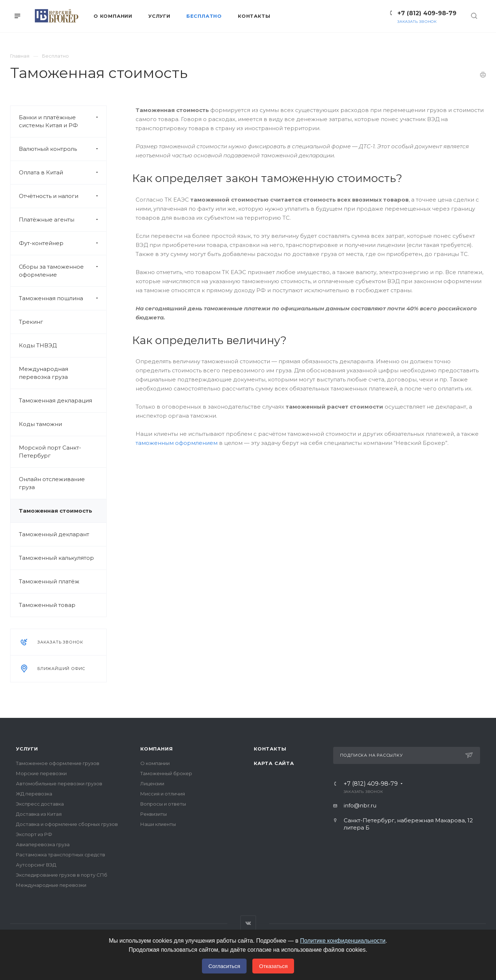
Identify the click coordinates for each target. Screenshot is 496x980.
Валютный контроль (63, 149)
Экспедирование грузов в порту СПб (62, 875)
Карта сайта (274, 763)
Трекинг (31, 322)
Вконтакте (248, 923)
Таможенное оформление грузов (58, 763)
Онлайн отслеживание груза (52, 483)
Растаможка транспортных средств (61, 855)
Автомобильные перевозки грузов (59, 783)
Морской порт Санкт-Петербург (50, 452)
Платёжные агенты (63, 220)
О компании (155, 763)
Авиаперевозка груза (43, 844)
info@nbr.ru (360, 805)
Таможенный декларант (54, 534)
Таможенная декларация (55, 400)
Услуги (27, 749)
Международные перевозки (51, 885)
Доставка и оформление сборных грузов (67, 824)
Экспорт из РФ (34, 834)
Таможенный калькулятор (56, 558)
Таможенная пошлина (63, 298)
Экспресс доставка (40, 804)
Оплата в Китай (63, 173)
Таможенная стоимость (55, 511)
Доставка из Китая (39, 814)
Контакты (270, 749)
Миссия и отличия (163, 794)
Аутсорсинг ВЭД (36, 865)
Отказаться (273, 966)
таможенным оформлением (177, 443)
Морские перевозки (41, 773)
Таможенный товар (47, 605)
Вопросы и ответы (163, 804)
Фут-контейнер (63, 243)
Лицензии (152, 783)
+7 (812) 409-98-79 (427, 13)
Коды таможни (40, 424)
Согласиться (224, 966)
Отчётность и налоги (63, 196)
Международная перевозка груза (44, 373)
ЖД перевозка (34, 794)
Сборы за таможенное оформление (63, 271)
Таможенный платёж (49, 581)
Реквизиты (154, 814)
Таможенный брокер (166, 773)
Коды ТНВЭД (38, 345)
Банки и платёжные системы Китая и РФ (63, 121)
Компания (156, 749)
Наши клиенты (158, 824)
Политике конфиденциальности (343, 941)
